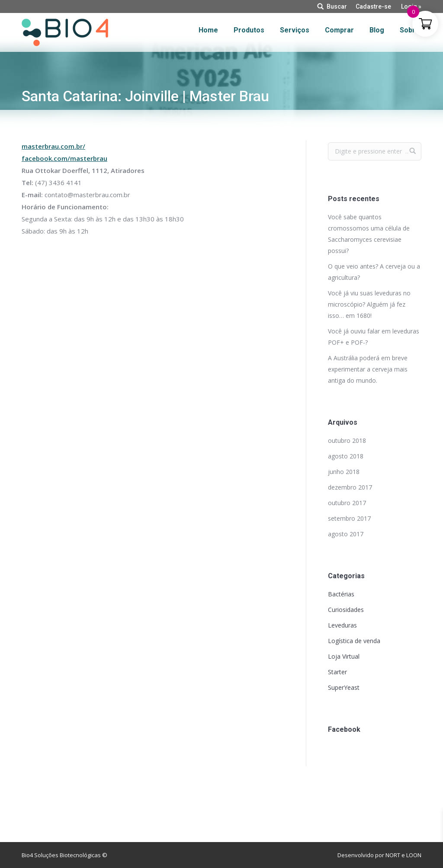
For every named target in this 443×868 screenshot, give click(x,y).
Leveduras (342, 625)
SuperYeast (344, 687)
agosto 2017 (346, 534)
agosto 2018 (346, 456)
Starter (337, 672)
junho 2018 (344, 472)
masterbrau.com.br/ (53, 146)
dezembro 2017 (350, 487)
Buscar (337, 6)
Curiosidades (346, 610)
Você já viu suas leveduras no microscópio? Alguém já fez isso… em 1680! (369, 304)
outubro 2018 (347, 440)
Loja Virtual (344, 656)
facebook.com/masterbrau (64, 158)
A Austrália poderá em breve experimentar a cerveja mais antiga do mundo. (368, 369)
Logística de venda (354, 641)
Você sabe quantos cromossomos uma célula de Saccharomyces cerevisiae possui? (369, 234)
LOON (414, 855)
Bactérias (341, 594)
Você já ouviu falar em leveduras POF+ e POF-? (374, 337)
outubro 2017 (347, 503)
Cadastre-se (373, 6)
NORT (393, 855)
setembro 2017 (349, 518)
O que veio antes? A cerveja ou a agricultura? (374, 272)
